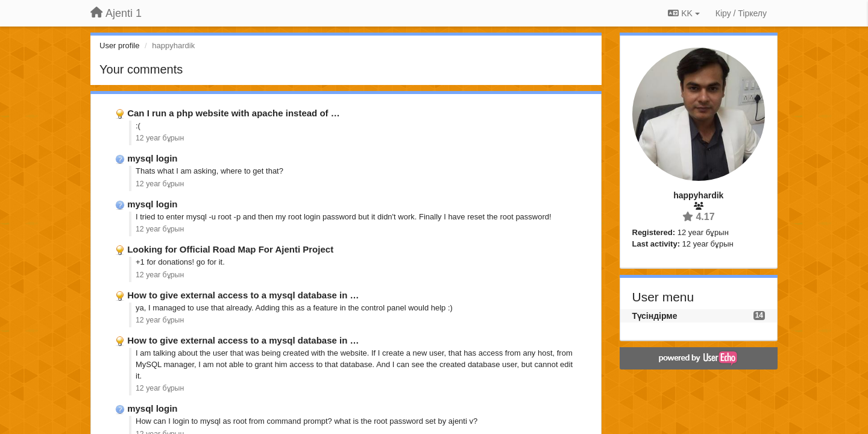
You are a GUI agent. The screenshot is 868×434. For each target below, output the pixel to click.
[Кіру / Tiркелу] (741, 13)
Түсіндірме (655, 316)
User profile (119, 46)
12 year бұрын (160, 138)
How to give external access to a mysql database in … (243, 295)
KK (684, 13)
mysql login (152, 158)
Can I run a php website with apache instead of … (234, 113)
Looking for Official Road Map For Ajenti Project (230, 249)
